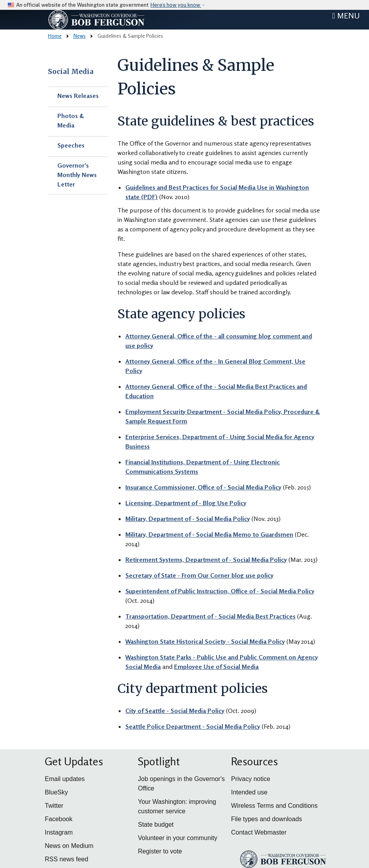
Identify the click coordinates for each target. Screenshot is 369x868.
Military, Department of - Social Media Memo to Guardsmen (209, 534)
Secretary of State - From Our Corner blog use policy (199, 575)
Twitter (54, 806)
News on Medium (69, 846)
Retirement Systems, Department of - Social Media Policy (206, 560)
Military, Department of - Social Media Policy (188, 519)
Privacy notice (251, 779)
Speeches (71, 145)
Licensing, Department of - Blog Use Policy (186, 503)
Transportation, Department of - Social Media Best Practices (210, 616)
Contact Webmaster (259, 832)
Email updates (65, 779)
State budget (156, 825)
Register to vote (160, 851)
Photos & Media (71, 120)
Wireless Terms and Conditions (274, 806)
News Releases (78, 96)
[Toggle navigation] (346, 16)
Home (55, 36)
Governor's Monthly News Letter (77, 175)
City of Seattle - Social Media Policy (175, 711)
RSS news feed (66, 859)
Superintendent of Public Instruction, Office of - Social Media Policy (220, 591)
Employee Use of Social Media (216, 667)
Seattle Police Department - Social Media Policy (193, 726)
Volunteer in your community (178, 838)
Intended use (249, 792)
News (80, 36)
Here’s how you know (176, 5)
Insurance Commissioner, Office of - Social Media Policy (203, 487)
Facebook (59, 819)
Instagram (59, 832)
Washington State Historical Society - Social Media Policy (205, 641)
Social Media (71, 72)
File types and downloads (267, 819)
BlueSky (56, 792)
